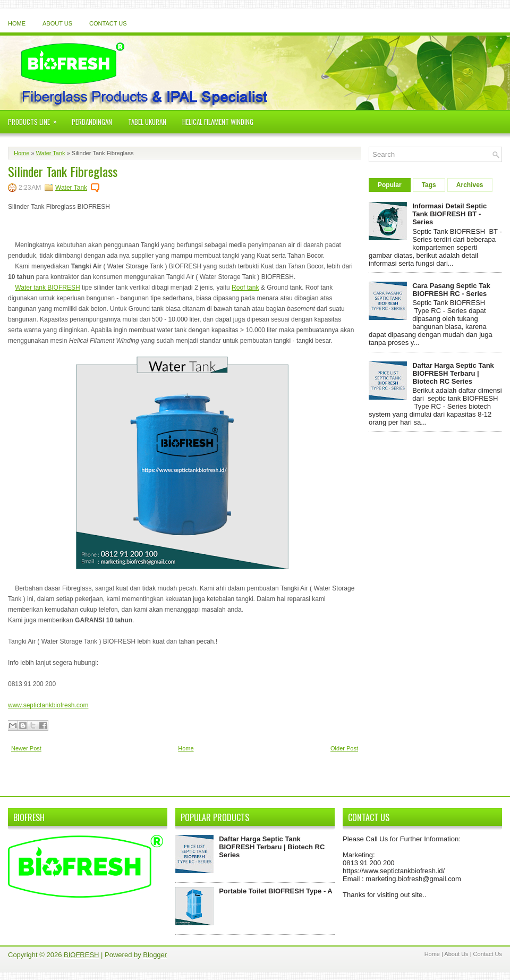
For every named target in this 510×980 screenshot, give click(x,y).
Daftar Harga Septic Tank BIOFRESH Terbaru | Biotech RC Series (453, 373)
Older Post (344, 748)
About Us (57, 23)
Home (17, 23)
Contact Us (108, 23)
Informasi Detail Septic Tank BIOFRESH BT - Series (449, 214)
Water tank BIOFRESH (47, 288)
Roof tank (245, 288)
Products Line (36, 119)
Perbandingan (92, 122)
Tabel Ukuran (147, 122)
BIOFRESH (81, 955)
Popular (390, 185)
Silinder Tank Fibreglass (63, 170)
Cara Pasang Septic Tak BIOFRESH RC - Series (451, 290)
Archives (470, 185)
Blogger (155, 955)
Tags (429, 185)
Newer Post (26, 748)
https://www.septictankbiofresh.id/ (394, 871)
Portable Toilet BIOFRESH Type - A (276, 891)
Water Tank (51, 153)
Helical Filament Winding (218, 122)
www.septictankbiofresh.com (48, 705)
